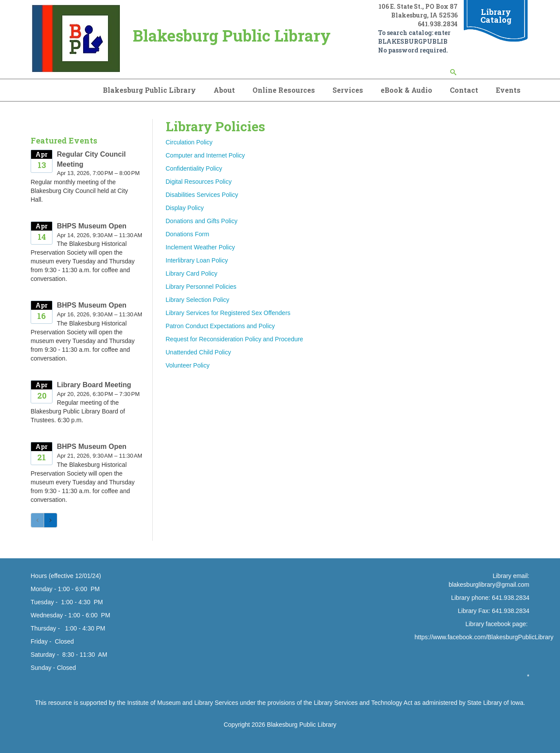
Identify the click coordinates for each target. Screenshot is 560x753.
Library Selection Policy (198, 300)
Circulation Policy (189, 142)
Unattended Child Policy (198, 352)
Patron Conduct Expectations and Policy (220, 326)
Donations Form (188, 234)
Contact (464, 90)
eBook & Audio (406, 90)
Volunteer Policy (188, 365)
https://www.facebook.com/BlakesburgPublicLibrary (484, 637)
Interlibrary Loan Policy (197, 260)
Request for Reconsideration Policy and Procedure (234, 339)
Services (348, 90)
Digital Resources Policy (199, 182)
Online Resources (284, 90)
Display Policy (185, 208)
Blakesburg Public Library (149, 90)
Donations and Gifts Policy (202, 221)
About (224, 90)
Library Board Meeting (94, 385)
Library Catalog (496, 16)
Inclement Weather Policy (200, 247)
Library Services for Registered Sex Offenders (228, 313)
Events (508, 90)
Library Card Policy (192, 273)
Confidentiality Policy (194, 168)
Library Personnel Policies (201, 287)
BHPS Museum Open (92, 226)
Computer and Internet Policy (205, 155)
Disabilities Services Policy (202, 195)
